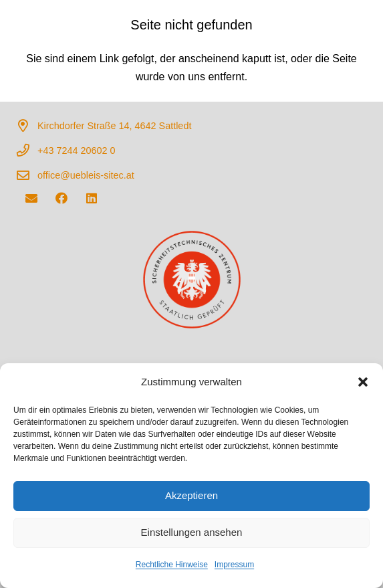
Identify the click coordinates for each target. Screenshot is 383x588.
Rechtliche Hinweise (172, 565)
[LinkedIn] (91, 198)
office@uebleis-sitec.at (86, 175)
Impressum (234, 565)
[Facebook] (61, 198)
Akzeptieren (191, 495)
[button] (363, 382)
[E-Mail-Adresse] (31, 198)
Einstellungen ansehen (192, 532)
